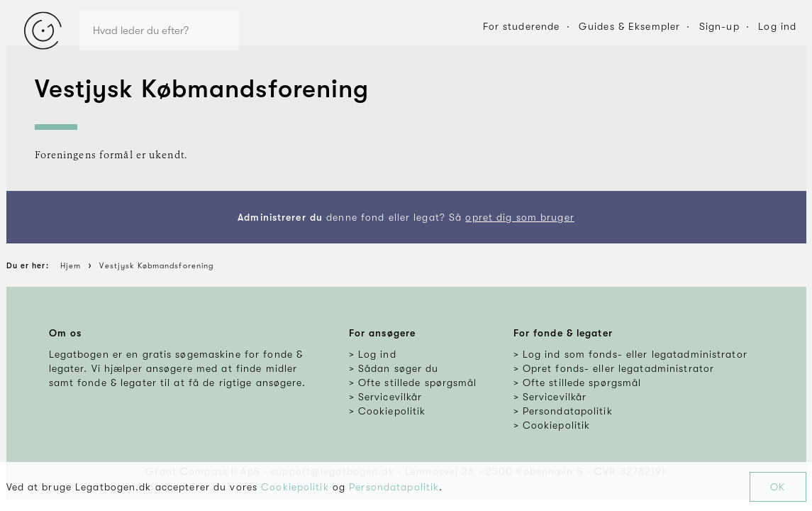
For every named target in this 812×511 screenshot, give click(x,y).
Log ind (777, 26)
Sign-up (719, 26)
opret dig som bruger (519, 217)
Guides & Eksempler (629, 26)
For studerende (522, 26)
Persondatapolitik (394, 487)
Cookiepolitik (295, 487)
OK (778, 487)
